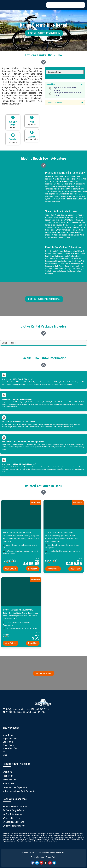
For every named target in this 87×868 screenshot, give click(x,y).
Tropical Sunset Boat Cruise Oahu (18, 610)
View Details (11, 569)
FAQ (5, 752)
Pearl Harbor (8, 776)
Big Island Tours (10, 738)
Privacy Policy (51, 857)
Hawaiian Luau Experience (15, 787)
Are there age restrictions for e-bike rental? (19, 422)
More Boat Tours (44, 673)
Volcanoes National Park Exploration (19, 791)
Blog (5, 755)
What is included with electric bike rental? (17, 379)
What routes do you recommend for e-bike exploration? (23, 442)
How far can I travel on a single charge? (17, 399)
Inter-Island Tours (11, 748)
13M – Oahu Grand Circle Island (60, 533)
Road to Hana (9, 783)
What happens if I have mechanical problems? (19, 464)
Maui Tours (8, 735)
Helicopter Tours (10, 780)
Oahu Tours (8, 742)
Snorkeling (8, 772)
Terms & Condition (37, 857)
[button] (66, 5)
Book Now (33, 569)
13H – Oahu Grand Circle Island (17, 533)
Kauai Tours (8, 745)
